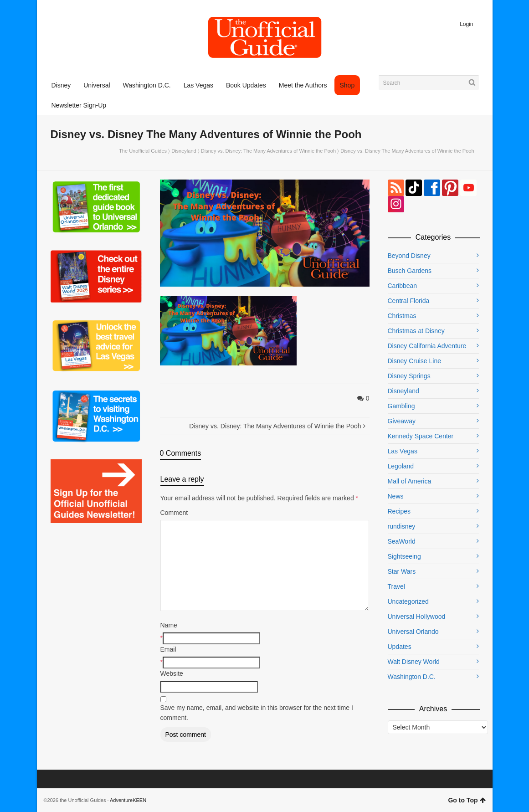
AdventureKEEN (128, 800)
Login (466, 24)
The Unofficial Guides (143, 151)
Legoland (401, 466)
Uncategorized (408, 601)
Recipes (399, 511)
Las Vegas (403, 451)
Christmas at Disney (416, 331)
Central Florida (409, 301)
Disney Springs (409, 376)
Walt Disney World (414, 662)
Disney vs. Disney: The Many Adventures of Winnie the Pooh (268, 151)
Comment (174, 513)
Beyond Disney (409, 256)
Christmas (402, 316)
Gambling (401, 406)
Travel (396, 586)
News (396, 496)
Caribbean (403, 286)
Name (169, 625)
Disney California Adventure (427, 346)
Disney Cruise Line (415, 361)
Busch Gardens (410, 271)
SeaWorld (402, 541)
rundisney (402, 526)
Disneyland (184, 151)
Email (168, 649)
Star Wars (402, 571)
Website (172, 673)
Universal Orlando (413, 632)
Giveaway (402, 421)
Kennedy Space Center (421, 436)
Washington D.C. (412, 677)
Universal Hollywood (417, 617)
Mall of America (410, 481)
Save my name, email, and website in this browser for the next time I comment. (257, 713)
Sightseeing (404, 556)
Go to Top (467, 800)
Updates (400, 647)
